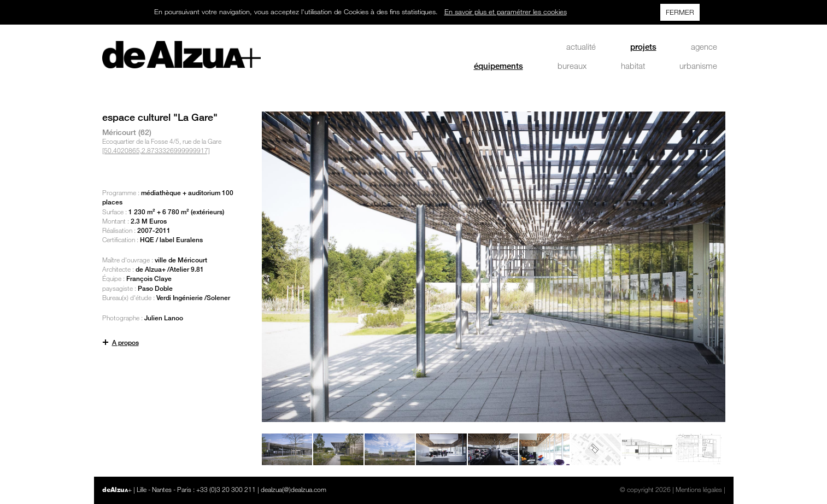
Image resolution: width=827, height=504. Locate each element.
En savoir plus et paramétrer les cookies (506, 11)
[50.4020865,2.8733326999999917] (156, 150)
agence (704, 46)
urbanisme (698, 66)
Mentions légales (699, 489)
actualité (581, 46)
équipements (498, 66)
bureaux (572, 66)
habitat (633, 66)
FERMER (680, 12)
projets (643, 46)
